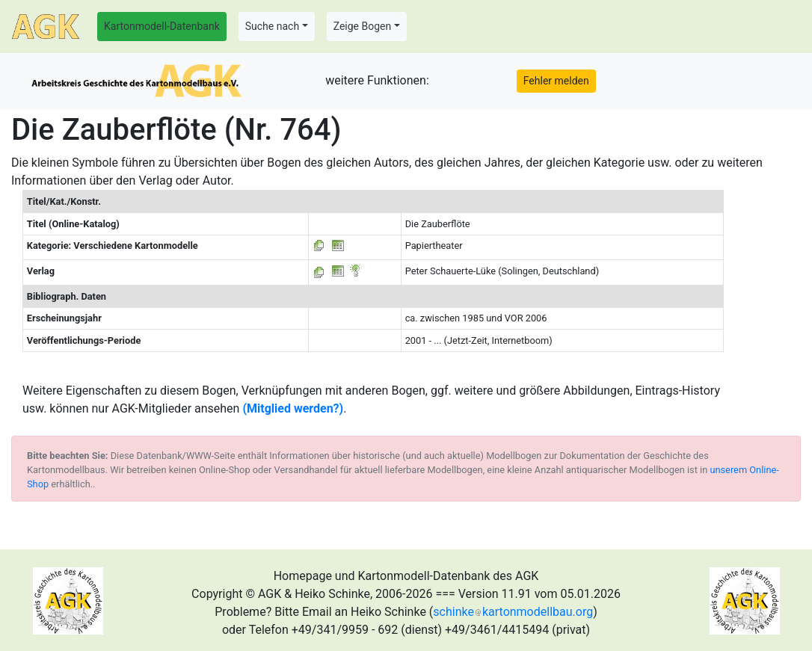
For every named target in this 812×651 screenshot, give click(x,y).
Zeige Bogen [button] (363, 26)
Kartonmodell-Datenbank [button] (162, 26)
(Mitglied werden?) (293, 408)
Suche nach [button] (272, 26)
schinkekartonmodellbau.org (513, 612)
